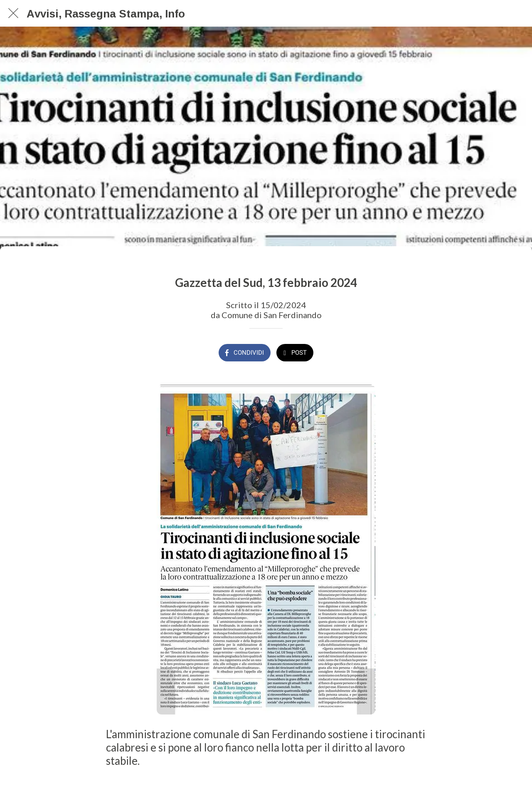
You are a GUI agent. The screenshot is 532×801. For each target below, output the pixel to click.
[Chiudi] (13, 13)
